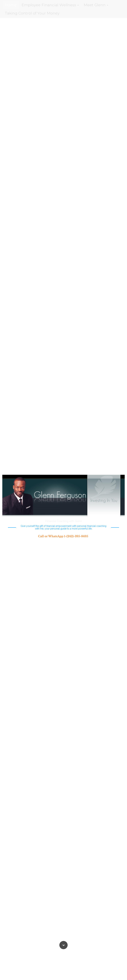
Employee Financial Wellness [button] (50, 5)
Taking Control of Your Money (32, 13)
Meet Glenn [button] (96, 5)
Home (11, 5)
